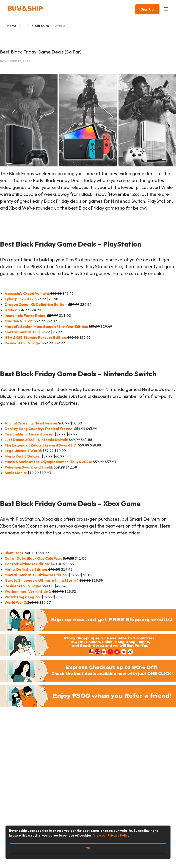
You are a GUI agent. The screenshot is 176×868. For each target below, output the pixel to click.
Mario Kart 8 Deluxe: (23, 456)
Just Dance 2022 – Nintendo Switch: (36, 440)
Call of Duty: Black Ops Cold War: (33, 558)
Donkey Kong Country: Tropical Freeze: (39, 429)
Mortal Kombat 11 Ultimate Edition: (36, 575)
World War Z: (16, 602)
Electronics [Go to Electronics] (40, 26)
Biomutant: (14, 553)
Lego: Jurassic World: (23, 451)
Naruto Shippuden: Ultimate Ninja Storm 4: (42, 580)
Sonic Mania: (16, 473)
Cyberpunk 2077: (20, 299)
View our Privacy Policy (111, 835)
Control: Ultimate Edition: (27, 564)
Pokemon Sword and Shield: (29, 467)
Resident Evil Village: (23, 586)
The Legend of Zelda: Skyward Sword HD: (41, 445)
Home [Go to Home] (12, 26)
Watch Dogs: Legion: (23, 597)
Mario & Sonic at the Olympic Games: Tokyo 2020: (48, 462)
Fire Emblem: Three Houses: (29, 434)
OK (88, 848)
